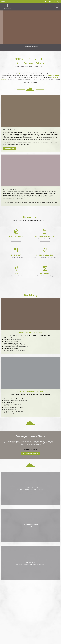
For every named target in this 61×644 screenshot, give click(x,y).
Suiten (21, 74)
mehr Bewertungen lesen (30, 453)
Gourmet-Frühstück (53, 76)
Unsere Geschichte (10, 148)
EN (4, 2)
